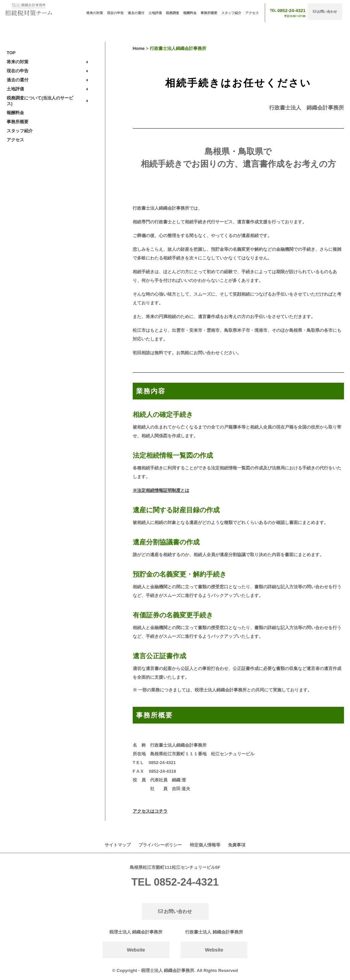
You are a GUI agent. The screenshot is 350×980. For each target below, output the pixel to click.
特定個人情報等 (205, 845)
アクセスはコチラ (150, 811)
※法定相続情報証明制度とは (161, 490)
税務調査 (172, 13)
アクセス (252, 13)
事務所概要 (209, 13)
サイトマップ (118, 845)
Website (136, 950)
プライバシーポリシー (160, 845)
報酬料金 (190, 13)
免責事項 (237, 845)
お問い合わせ (325, 12)
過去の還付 (136, 13)
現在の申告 (115, 13)
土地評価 (155, 13)
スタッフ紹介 (231, 13)
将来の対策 (95, 13)
